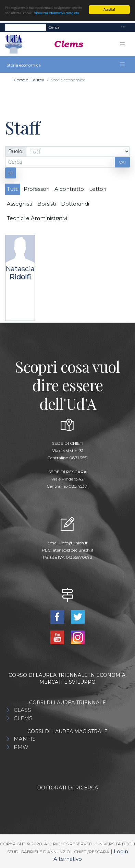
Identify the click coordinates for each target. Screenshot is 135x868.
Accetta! (109, 9)
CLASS (22, 710)
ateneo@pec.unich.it (73, 550)
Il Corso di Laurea (27, 80)
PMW (21, 747)
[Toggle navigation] (123, 27)
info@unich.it (74, 543)
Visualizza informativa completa (57, 13)
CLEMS (23, 718)
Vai (122, 162)
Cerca (54, 27)
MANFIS (25, 739)
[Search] (26, 27)
